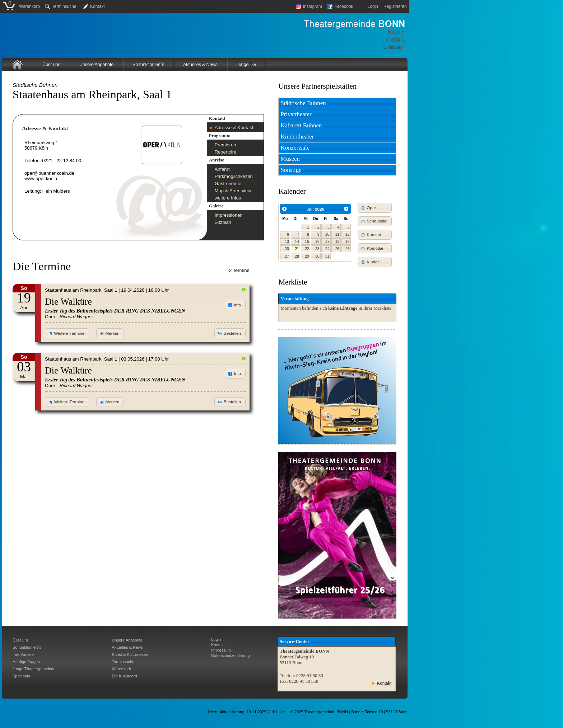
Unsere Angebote (96, 64)
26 (348, 249)
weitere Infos (228, 198)
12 (348, 234)
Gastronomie (228, 184)
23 (317, 249)
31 (327, 256)
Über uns (51, 64)
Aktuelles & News (200, 64)
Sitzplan (223, 222)
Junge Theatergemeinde (34, 669)
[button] (67, 333)
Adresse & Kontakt (234, 128)
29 (307, 256)
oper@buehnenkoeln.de (49, 173)
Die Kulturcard (125, 676)
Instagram (309, 6)
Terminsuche (61, 6)
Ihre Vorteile (23, 654)
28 (297, 256)
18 (338, 241)
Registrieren (395, 6)
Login (373, 6)
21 (297, 249)
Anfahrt (222, 169)
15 (307, 241)
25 (338, 249)
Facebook (340, 6)
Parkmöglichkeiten (234, 176)
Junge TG (246, 64)
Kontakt (97, 6)
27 (287, 256)
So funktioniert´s (148, 64)
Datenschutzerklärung (230, 656)
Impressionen (229, 215)
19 (348, 241)
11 (338, 234)
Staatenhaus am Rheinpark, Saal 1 (81, 290)
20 (287, 249)
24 (327, 249)
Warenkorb (29, 6)
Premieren (225, 145)
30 (317, 256)
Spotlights (21, 676)
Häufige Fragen (26, 662)
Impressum (221, 650)
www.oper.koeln (41, 179)
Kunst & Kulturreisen (130, 654)
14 (297, 241)
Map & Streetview (233, 191)
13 (287, 241)
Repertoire (226, 152)
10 (327, 234)
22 (307, 249)
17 (327, 241)
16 (317, 241)
